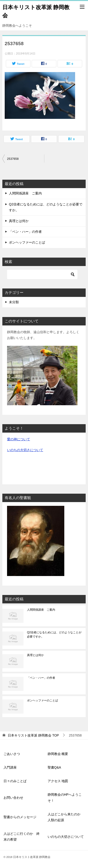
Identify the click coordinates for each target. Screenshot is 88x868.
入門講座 (10, 767)
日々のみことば (15, 781)
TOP (33, 735)
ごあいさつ (12, 754)
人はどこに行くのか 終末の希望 (22, 837)
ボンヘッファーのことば (27, 242)
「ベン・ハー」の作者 (25, 232)
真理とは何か (19, 221)
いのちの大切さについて (25, 450)
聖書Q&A (54, 767)
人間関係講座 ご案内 (25, 193)
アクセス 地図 (58, 781)
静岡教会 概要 (58, 754)
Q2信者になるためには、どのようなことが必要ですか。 (54, 635)
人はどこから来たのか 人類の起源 (66, 817)
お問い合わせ (13, 798)
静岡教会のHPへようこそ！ (65, 797)
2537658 (13, 159)
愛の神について (19, 439)
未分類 (14, 302)
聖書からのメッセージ (20, 817)
